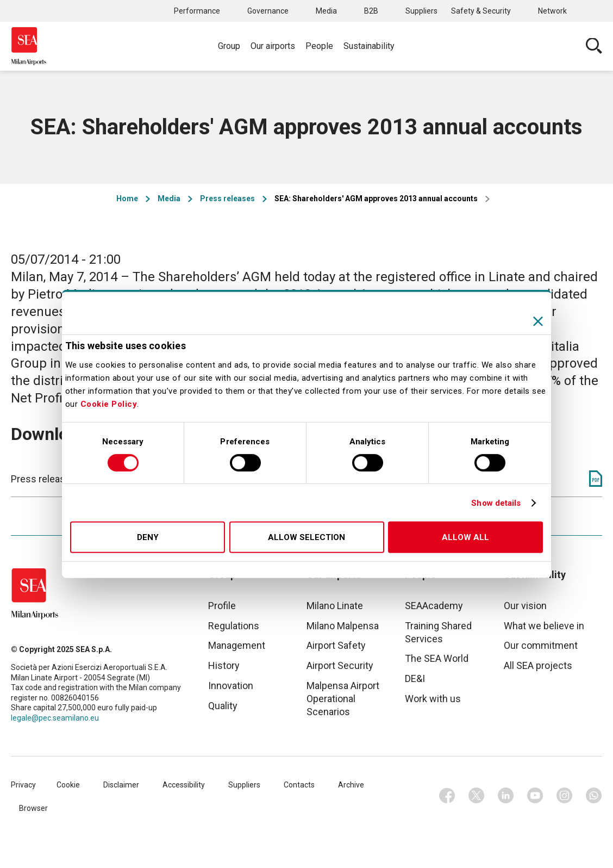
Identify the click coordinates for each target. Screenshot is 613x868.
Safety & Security (481, 11)
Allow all (465, 537)
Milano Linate (335, 606)
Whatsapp (594, 796)
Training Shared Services (438, 632)
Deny (148, 537)
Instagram (565, 796)
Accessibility (184, 785)
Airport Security (340, 665)
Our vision (525, 606)
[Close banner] (538, 321)
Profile (222, 606)
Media (326, 11)
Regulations (234, 626)
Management (237, 645)
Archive (351, 785)
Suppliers (421, 11)
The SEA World (437, 658)
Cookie (68, 785)
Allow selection (306, 537)
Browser (33, 808)
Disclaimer (121, 785)
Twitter (477, 796)
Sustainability (369, 46)
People (319, 46)
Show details (496, 503)
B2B (371, 11)
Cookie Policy (109, 404)
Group (229, 46)
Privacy (23, 785)
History (224, 665)
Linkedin (506, 796)
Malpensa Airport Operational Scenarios (343, 699)
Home (127, 199)
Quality (223, 706)
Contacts (299, 785)
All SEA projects (538, 665)
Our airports (273, 46)
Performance (197, 11)
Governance (268, 11)
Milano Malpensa (343, 626)
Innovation (231, 686)
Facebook (447, 796)
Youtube (535, 796)
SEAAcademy (434, 606)
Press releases (227, 199)
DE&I (415, 678)
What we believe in (544, 626)
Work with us (433, 699)
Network (552, 11)
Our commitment (541, 645)
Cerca (594, 46)
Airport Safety (336, 645)
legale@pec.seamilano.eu (55, 718)
